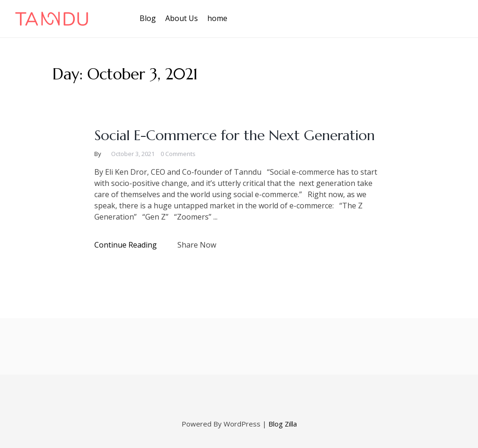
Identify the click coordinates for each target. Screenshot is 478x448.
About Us (182, 18)
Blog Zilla (283, 424)
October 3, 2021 (133, 154)
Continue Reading (126, 245)
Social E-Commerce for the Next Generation (235, 135)
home (217, 18)
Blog (148, 18)
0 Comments (178, 154)
